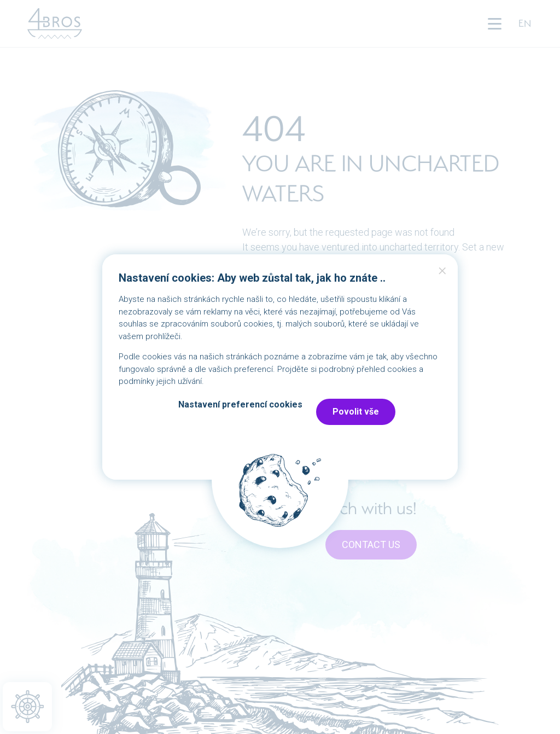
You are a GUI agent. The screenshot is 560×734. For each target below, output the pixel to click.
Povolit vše (356, 412)
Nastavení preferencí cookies (240, 405)
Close (442, 273)
